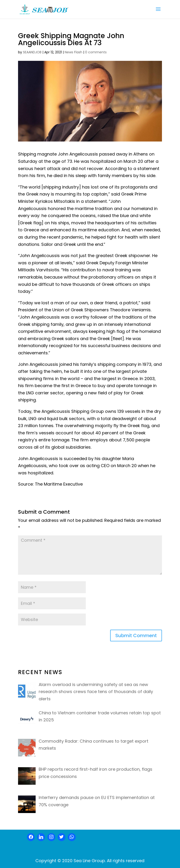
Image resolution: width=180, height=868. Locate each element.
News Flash (73, 52)
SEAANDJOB (32, 52)
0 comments (96, 52)
